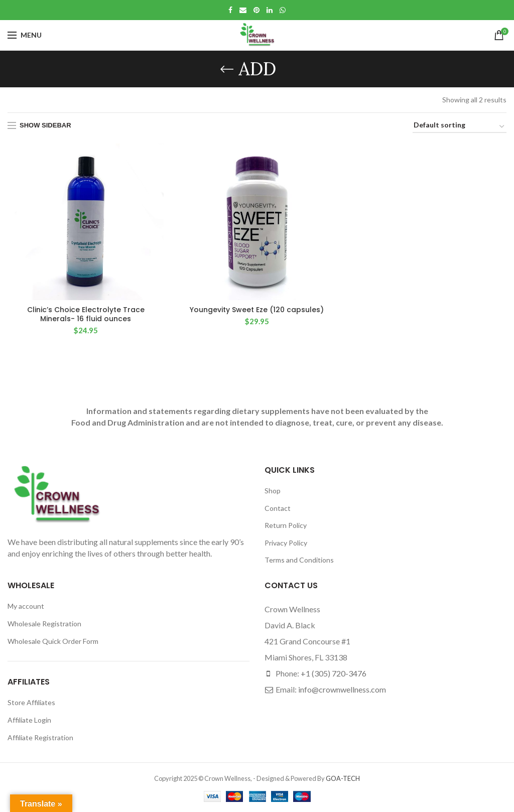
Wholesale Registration (44, 624)
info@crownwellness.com (342, 689)
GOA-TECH (343, 778)
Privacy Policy (286, 543)
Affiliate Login (29, 720)
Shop (273, 491)
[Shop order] (460, 127)
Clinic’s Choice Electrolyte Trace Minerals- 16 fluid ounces (86, 314)
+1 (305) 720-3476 (334, 673)
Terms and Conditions (299, 560)
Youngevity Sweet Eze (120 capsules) (257, 310)
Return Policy (286, 525)
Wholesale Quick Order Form (53, 641)
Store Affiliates (31, 702)
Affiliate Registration (40, 737)
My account (26, 606)
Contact (278, 508)
